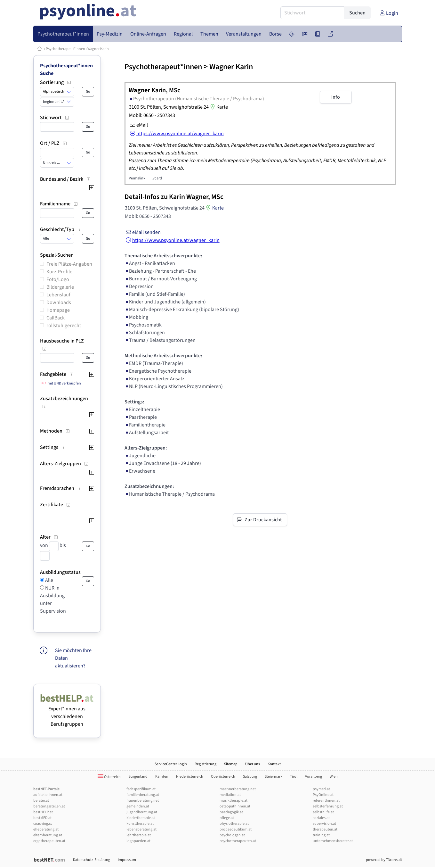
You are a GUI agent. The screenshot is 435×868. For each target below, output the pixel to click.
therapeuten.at (325, 829)
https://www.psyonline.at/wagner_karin (172, 240)
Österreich (109, 777)
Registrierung (205, 764)
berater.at (41, 801)
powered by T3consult (384, 860)
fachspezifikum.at (141, 789)
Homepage (58, 310)
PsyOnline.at (323, 795)
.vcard (157, 178)
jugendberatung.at (142, 812)
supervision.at (324, 824)
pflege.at (227, 818)
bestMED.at (42, 818)
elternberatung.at (48, 835)
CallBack (56, 318)
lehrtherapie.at (139, 835)
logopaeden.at (138, 841)
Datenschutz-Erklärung (92, 860)
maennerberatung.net (238, 789)
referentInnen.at (326, 801)
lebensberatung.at (141, 829)
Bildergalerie (60, 287)
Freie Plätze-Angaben (69, 264)
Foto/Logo (58, 279)
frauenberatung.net (143, 801)
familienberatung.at (143, 795)
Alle (49, 580)
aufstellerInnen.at (48, 795)
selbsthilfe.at (323, 812)
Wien (334, 777)
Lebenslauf (58, 295)
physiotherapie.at (234, 824)
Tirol (294, 777)
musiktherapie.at (234, 801)
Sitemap (231, 764)
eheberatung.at (46, 829)
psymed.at (321, 789)
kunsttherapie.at (140, 824)
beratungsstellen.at (49, 806)
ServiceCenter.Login (171, 764)
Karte (218, 107)
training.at (321, 835)
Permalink (137, 178)
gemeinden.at (138, 806)
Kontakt (274, 764)
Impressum (127, 860)
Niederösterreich (190, 777)
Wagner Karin (98, 49)
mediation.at (230, 795)
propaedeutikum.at (236, 829)
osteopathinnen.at (235, 806)
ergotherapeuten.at (49, 841)
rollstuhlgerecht (64, 326)
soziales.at (321, 818)
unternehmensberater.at (333, 841)
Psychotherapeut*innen (65, 49)
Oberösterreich (223, 777)
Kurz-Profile (59, 272)
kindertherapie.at (141, 818)
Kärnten (162, 777)
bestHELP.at (43, 812)
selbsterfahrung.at (328, 806)
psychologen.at (232, 835)
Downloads (59, 302)
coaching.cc (43, 824)
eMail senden (143, 232)
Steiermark (274, 777)
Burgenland (138, 777)
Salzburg (250, 777)
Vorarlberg (314, 777)
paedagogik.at (231, 812)
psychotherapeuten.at (238, 841)
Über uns (253, 764)
